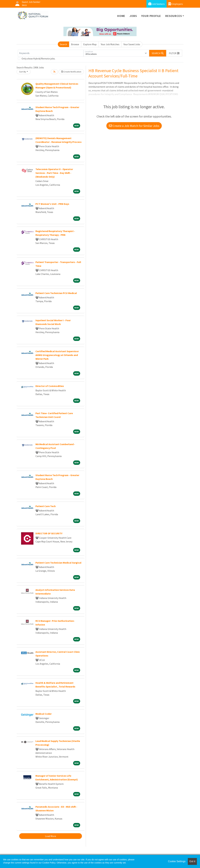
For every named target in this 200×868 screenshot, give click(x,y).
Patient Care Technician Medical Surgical (58, 563)
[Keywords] (51, 53)
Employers (176, 4)
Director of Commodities (50, 386)
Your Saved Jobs (132, 44)
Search (63, 44)
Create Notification (71, 72)
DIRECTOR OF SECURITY (49, 533)
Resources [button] (174, 16)
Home (121, 16)
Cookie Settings (177, 861)
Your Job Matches (110, 44)
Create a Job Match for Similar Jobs (134, 126)
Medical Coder (44, 714)
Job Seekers (156, 4)
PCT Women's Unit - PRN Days (52, 204)
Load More (51, 836)
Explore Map (90, 44)
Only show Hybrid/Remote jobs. (38, 59)
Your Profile (151, 16)
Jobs (133, 16)
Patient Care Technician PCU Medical (56, 293)
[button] (174, 53)
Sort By (23, 72)
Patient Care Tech (46, 506)
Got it (192, 861)
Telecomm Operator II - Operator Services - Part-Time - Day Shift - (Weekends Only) (54, 173)
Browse (75, 44)
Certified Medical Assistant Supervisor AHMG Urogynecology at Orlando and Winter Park (57, 355)
